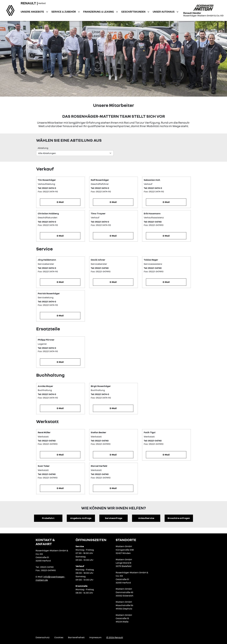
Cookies (59, 637)
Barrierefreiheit (76, 637)
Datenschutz (43, 637)
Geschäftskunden (134, 12)
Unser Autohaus (164, 12)
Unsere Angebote (33, 12)
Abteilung (43, 148)
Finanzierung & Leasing (99, 12)
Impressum (95, 637)
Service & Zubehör (64, 12)
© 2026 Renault (115, 637)
